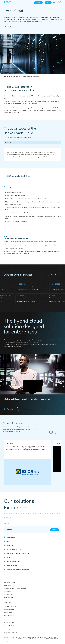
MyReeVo (38, 3)
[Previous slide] (51, 432)
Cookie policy (15, 632)
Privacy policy (7, 632)
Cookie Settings (8, 642)
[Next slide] (55, 432)
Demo (48, 3)
